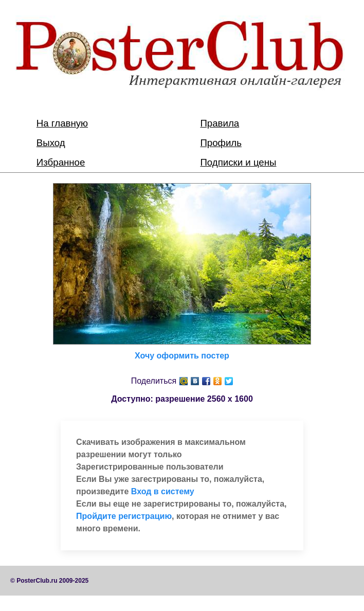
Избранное (61, 162)
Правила (220, 123)
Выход (51, 143)
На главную (62, 123)
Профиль (221, 143)
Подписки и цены (238, 162)
